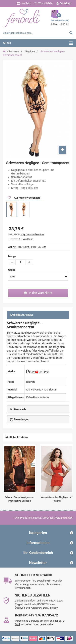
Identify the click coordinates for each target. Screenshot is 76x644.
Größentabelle (18, 409)
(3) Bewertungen (20, 419)
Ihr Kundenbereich (38, 553)
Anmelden (65, 3)
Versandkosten (64, 518)
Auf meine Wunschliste (27, 198)
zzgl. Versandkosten (32, 234)
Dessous (14, 51)
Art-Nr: (12, 247)
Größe (12, 270)
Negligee (30, 51)
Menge (12, 256)
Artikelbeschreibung (22, 315)
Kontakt (26, 3)
